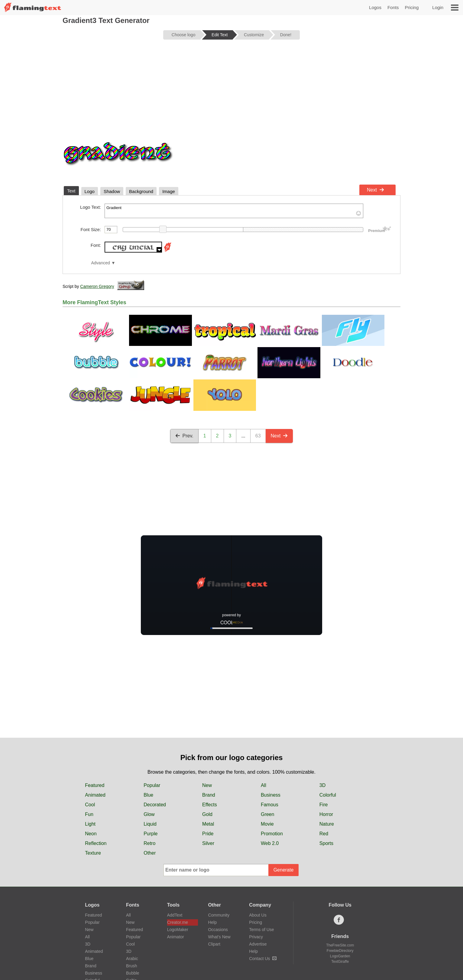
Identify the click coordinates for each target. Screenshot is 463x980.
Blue (148, 737)
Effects (210, 746)
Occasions (218, 871)
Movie (267, 766)
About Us (258, 857)
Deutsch (192, 945)
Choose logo (184, 35)
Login (438, 7)
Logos (375, 7)
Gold (207, 756)
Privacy (256, 878)
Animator (176, 878)
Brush (132, 907)
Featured (95, 727)
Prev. (184, 436)
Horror (326, 756)
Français (165, 945)
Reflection (96, 785)
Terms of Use (261, 871)
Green (267, 756)
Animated (95, 737)
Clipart (214, 886)
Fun (89, 756)
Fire (324, 746)
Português (263, 945)
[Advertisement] (231, 91)
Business (271, 737)
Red (324, 775)
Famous (270, 746)
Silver (208, 785)
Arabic (132, 900)
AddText (175, 857)
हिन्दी (215, 945)
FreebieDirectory (340, 892)
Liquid (150, 766)
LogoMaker (178, 871)
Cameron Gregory (97, 286)
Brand (209, 737)
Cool (90, 746)
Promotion (272, 775)
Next (376, 190)
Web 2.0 (270, 785)
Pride (208, 775)
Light (90, 766)
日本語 (236, 945)
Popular (152, 727)
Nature (327, 766)
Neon (91, 775)
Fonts (393, 7)
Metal (208, 766)
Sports (326, 785)
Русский (292, 945)
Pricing (412, 7)
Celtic (131, 922)
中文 (141, 945)
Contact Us (263, 900)
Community (219, 857)
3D (322, 727)
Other (150, 795)
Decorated (155, 746)
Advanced (100, 263)
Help (212, 864)
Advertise (258, 886)
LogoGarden (340, 898)
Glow (149, 756)
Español (319, 945)
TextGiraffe (340, 903)
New (207, 727)
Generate (284, 812)
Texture (93, 795)
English (96, 945)
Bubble (133, 915)
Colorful (328, 737)
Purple (151, 775)
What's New (219, 878)
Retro (149, 785)
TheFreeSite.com (340, 887)
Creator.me (178, 864)
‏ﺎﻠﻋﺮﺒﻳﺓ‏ (120, 945)
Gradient (234, 211)
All (264, 727)
